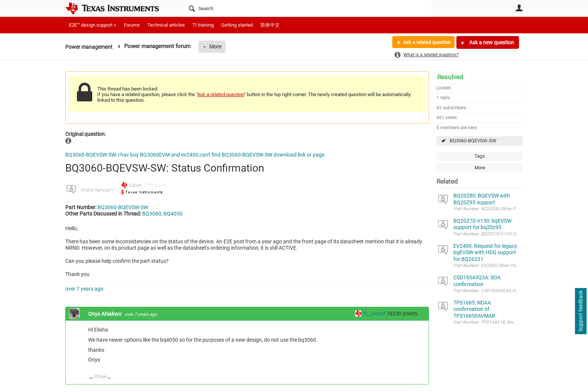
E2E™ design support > (93, 25)
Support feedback (580, 311)
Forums (132, 25)
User (519, 8)
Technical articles (166, 25)
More (218, 47)
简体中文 (270, 25)
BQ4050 (173, 214)
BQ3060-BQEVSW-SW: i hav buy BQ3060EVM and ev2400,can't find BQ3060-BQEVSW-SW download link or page (195, 155)
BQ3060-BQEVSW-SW (473, 141)
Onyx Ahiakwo (105, 314)
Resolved (450, 77)
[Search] (307, 8)
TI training (203, 25)
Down (109, 379)
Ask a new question (491, 42)
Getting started (237, 25)
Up (91, 379)
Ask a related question (424, 42)
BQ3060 (152, 214)
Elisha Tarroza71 (97, 190)
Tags (480, 156)
